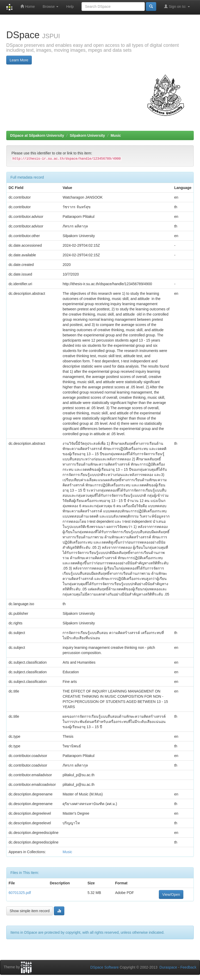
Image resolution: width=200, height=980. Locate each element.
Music (116, 135)
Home (27, 6)
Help (70, 6)
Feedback (188, 967)
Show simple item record (30, 911)
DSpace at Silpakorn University (37, 135)
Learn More (19, 60)
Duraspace (168, 967)
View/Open (171, 894)
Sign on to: (177, 6)
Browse (51, 6)
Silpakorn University (87, 135)
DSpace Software (105, 967)
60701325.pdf (20, 893)
